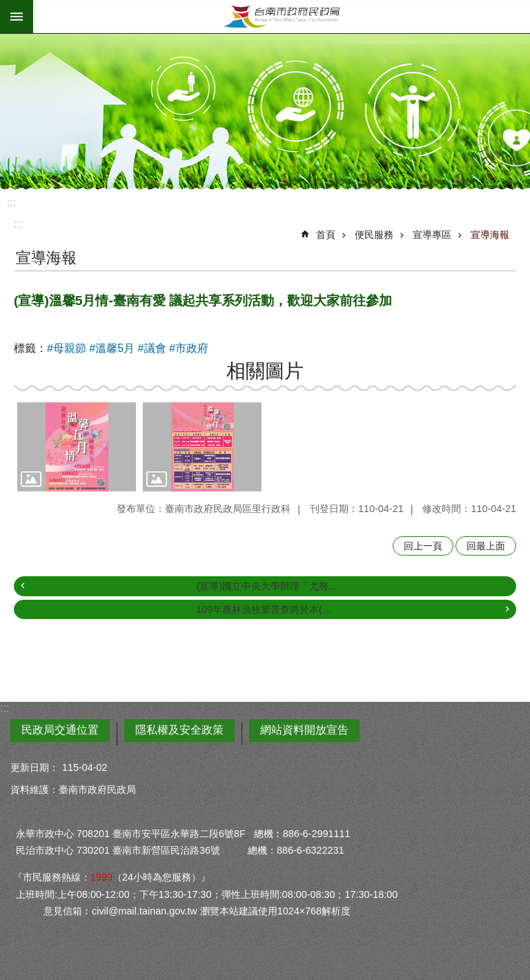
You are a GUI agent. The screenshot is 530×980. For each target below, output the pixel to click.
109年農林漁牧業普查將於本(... (263, 609)
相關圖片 (265, 371)
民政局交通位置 (60, 730)
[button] (77, 447)
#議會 (152, 348)
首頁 (326, 235)
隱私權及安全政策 (179, 730)
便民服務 (374, 235)
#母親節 (67, 348)
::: (11, 203)
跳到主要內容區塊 (7, 7)
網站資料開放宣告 (304, 730)
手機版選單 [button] (17, 17)
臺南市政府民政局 (282, 17)
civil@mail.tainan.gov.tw (145, 911)
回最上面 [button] (486, 546)
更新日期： (35, 767)
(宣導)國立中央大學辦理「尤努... (267, 586)
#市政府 (189, 348)
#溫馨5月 (112, 348)
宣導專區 (432, 235)
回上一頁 (423, 546)
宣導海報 (490, 235)
